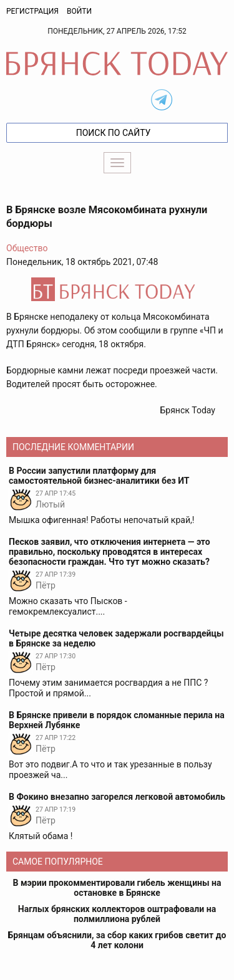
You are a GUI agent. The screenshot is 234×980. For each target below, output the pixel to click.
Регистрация (32, 11)
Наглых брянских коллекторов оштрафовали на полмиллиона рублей (117, 914)
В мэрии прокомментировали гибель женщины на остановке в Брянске (117, 888)
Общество (27, 248)
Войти (79, 11)
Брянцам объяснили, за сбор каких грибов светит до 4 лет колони (117, 940)
